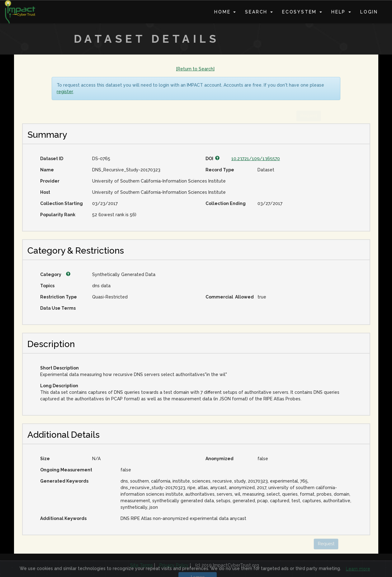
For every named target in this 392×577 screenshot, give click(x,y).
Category (55, 274)
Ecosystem (302, 12)
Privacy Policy (174, 565)
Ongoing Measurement (66, 470)
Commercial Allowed (229, 297)
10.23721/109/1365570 (256, 159)
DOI (213, 159)
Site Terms (142, 565)
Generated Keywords (64, 481)
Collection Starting (61, 203)
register (65, 92)
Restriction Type (59, 297)
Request (310, 544)
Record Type (220, 170)
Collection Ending (226, 203)
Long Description (59, 386)
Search (259, 12)
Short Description (59, 368)
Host (45, 192)
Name (47, 170)
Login (369, 12)
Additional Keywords (63, 518)
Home (225, 12)
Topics (47, 286)
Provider (50, 181)
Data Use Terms (58, 308)
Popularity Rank (58, 215)
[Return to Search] (195, 69)
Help (341, 12)
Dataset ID (52, 159)
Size (45, 459)
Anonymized (220, 459)
